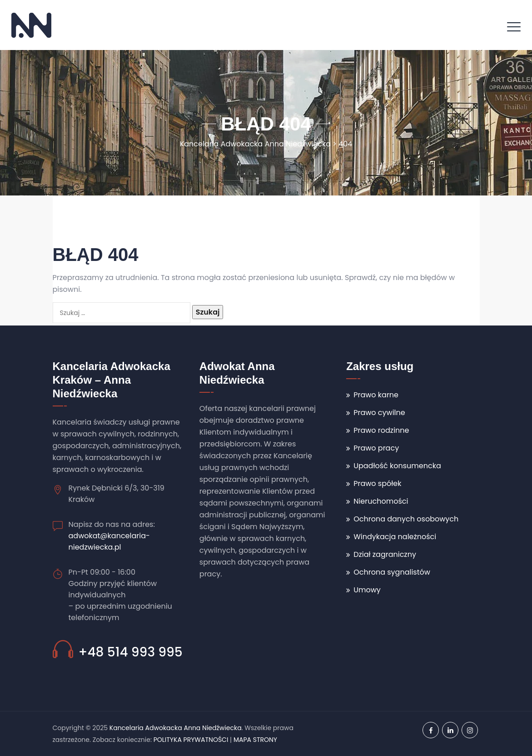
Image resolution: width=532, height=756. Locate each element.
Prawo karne (376, 395)
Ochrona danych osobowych (406, 519)
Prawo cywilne (379, 413)
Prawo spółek (377, 483)
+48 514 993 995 (131, 652)
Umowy (367, 590)
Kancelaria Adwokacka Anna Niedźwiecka (176, 728)
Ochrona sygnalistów (392, 572)
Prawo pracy (376, 448)
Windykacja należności (395, 537)
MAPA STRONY (255, 740)
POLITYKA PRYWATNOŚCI (191, 740)
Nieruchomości (381, 501)
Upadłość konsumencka (397, 466)
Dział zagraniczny (385, 554)
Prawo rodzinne (381, 430)
